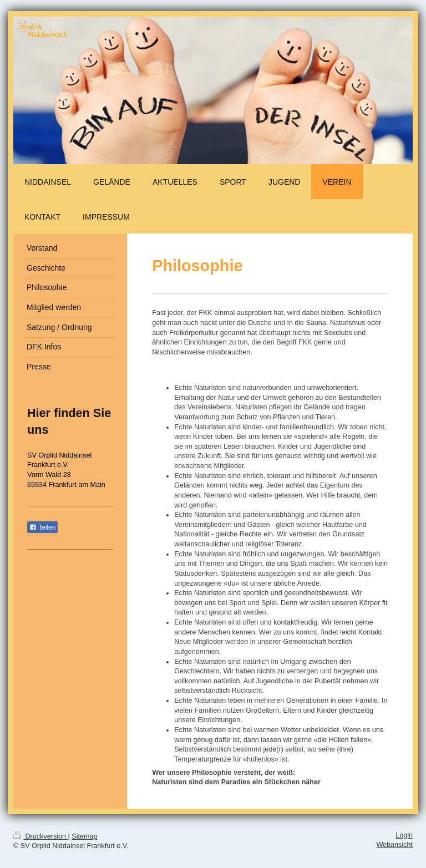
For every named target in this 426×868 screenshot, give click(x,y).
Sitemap (84, 836)
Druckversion (40, 836)
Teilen (42, 527)
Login (404, 835)
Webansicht (394, 845)
